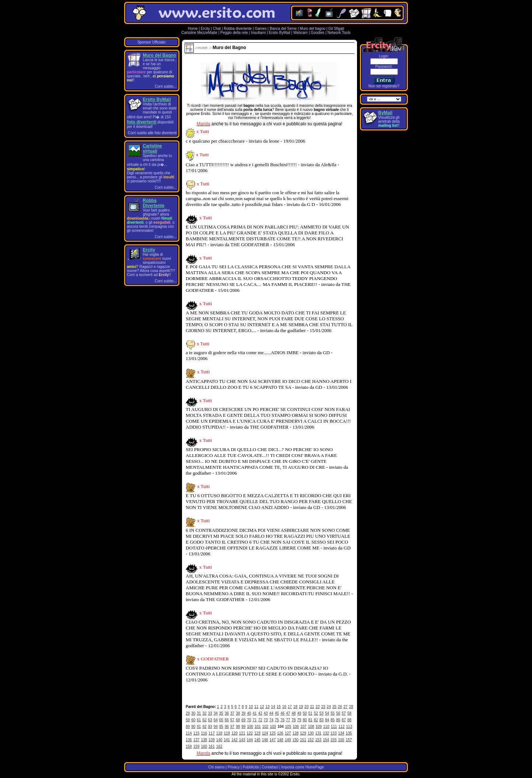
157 (349, 740)
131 (318, 733)
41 (255, 713)
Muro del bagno (313, 29)
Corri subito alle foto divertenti (152, 133)
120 (234, 733)
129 (303, 733)
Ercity (205, 29)
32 (204, 713)
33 (210, 713)
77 (288, 720)
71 (255, 720)
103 (273, 727)
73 (266, 720)
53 (321, 713)
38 (238, 713)
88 (349, 720)
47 (288, 713)
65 (221, 720)
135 (349, 733)
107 (303, 727)
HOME (203, 48)
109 (319, 727)
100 (250, 727)
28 (351, 707)
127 (288, 733)
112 (342, 727)
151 (303, 740)
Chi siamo (216, 767)
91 (199, 727)
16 (284, 707)
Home (193, 29)
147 (273, 740)
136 (189, 740)
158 (189, 746)
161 (212, 746)
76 (282, 720)
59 (188, 720)
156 (341, 740)
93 (210, 727)
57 (344, 713)
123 (257, 733)
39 (243, 713)
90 (193, 727)
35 (221, 713)
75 (277, 720)
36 (227, 713)
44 (271, 713)
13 (267, 707)
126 (280, 733)
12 (262, 707)
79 (299, 720)
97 (232, 727)
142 (234, 740)
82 (316, 720)
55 (332, 713)
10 (251, 707)
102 (265, 727)
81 (310, 720)
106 (296, 727)
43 (266, 713)
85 (332, 720)
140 (219, 740)
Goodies (317, 33)
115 (197, 733)
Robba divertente (238, 29)
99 (243, 727)
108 (311, 727)
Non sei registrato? (384, 86)
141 (227, 740)
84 (327, 720)
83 (321, 720)
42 (260, 713)
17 (290, 707)
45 (277, 713)
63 (210, 720)
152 (311, 740)
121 (242, 733)
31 (199, 713)
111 (334, 727)
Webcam (300, 33)
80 (305, 720)
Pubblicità (251, 767)
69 (243, 720)
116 (204, 733)
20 (306, 707)
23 (323, 707)
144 (250, 740)
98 (238, 727)
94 (216, 727)
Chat (217, 29)
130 (311, 733)
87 (344, 720)
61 (199, 720)
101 (258, 727)
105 (288, 727)
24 (329, 707)
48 (293, 713)
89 (188, 727)
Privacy (234, 767)
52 (316, 713)
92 (204, 727)
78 (293, 720)
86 (338, 720)
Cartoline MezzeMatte (199, 33)
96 (227, 727)
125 (273, 733)
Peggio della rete (234, 33)
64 (216, 720)
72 (260, 720)
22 (318, 707)
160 (204, 746)
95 (221, 727)
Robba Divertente (154, 203)
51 (310, 713)
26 (340, 707)
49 (299, 713)
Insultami (258, 33)
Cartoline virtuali (153, 149)
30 (193, 713)
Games (261, 29)
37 (232, 713)
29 (188, 713)
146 (265, 740)
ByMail (386, 113)
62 (204, 720)
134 (341, 733)
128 (296, 733)
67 (232, 720)
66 (227, 720)
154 (326, 740)
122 (250, 733)
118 (219, 733)
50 (305, 713)
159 (197, 746)
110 (326, 727)
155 (334, 740)
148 (280, 740)
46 (282, 713)
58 (349, 713)
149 (288, 740)
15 (279, 707)
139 (212, 740)
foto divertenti (142, 122)
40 (249, 713)
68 (238, 720)
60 (193, 720)
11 (256, 707)
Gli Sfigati (336, 29)
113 (349, 727)
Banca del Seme (283, 29)
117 (212, 733)
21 (312, 707)
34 (216, 713)
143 (242, 740)
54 (327, 713)
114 (189, 733)
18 (295, 707)
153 (318, 740)
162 (219, 746)
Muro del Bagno (160, 55)
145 (257, 740)
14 (273, 707)
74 (271, 720)
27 (345, 707)
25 (334, 707)
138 (204, 740)
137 (197, 740)
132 (326, 733)
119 (227, 733)
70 (249, 720)
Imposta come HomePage (302, 767)
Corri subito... (166, 86)
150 (296, 740)
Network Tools (339, 33)
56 (338, 713)
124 (265, 733)
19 (301, 707)
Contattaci (270, 767)
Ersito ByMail (279, 33)
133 (334, 733)
